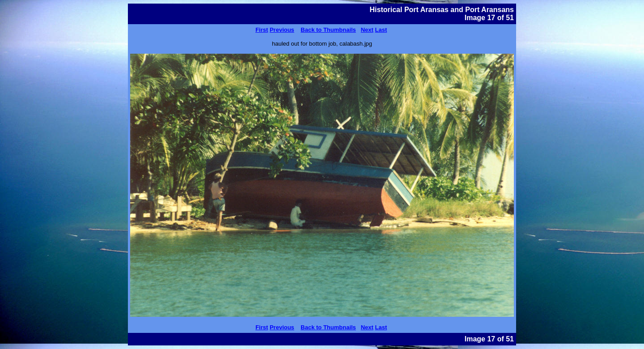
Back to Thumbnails (328, 30)
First (262, 30)
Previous (282, 30)
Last (381, 30)
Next (367, 30)
